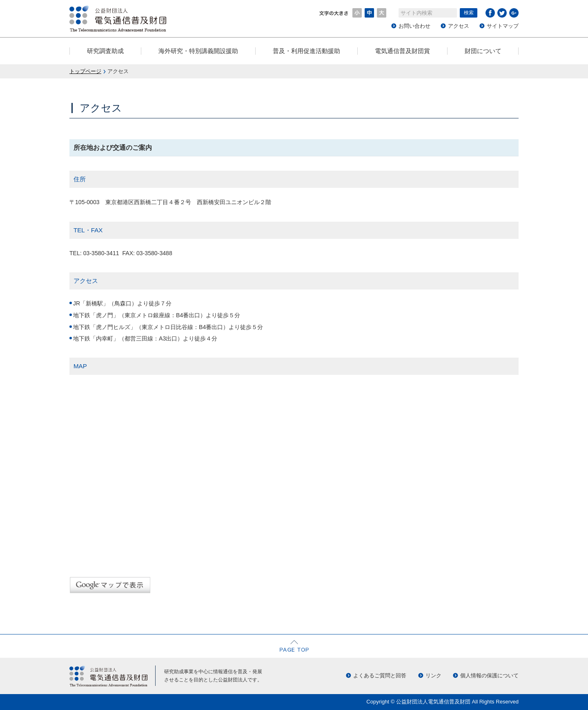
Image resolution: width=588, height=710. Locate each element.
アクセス (459, 26)
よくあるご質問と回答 (380, 676)
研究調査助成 (105, 51)
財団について (483, 51)
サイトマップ (503, 26)
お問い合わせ (414, 26)
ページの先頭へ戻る (294, 646)
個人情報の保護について (489, 676)
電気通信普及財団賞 (402, 51)
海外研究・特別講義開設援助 (198, 51)
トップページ (85, 71)
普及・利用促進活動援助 (306, 51)
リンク (433, 676)
